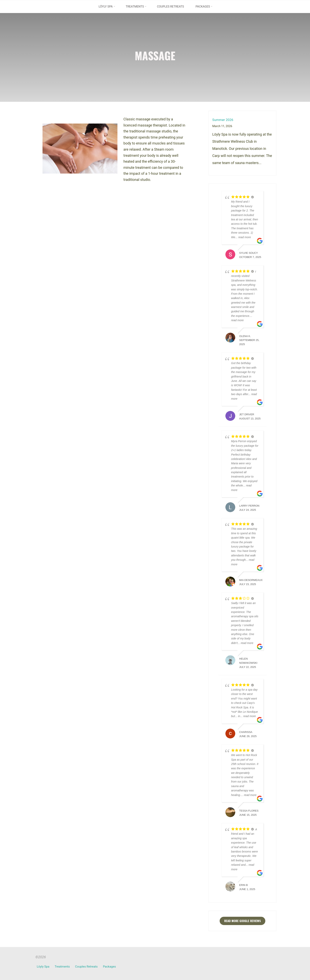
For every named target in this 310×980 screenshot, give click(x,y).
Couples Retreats (87, 967)
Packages (110, 967)
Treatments (62, 967)
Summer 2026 (224, 120)
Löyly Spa (43, 967)
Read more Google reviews (242, 921)
